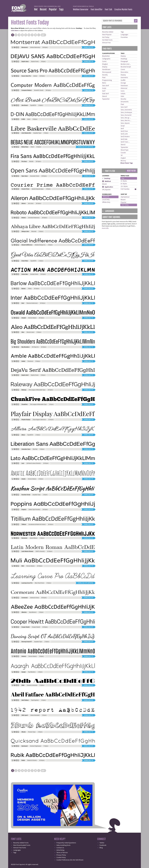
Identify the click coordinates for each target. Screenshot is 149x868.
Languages (124, 35)
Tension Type (32, 732)
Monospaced (107, 72)
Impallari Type (37, 133)
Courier (123, 153)
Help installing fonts (63, 845)
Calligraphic (106, 59)
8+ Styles (124, 184)
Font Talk (108, 9)
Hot (36, 9)
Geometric (124, 78)
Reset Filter (131, 171)
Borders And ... (126, 64)
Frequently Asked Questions (66, 843)
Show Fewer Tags (127, 163)
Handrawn (124, 86)
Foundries (124, 37)
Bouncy (123, 161)
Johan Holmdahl (35, 715)
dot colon (31, 203)
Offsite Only (106, 202)
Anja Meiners (33, 612)
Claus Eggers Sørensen (39, 420)
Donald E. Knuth (39, 90)
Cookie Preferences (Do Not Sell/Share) (70, 860)
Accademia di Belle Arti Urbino (37, 524)
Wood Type (125, 150)
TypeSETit (33, 105)
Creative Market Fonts (123, 9)
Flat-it (32, 147)
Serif (104, 91)
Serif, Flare (124, 131)
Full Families (125, 189)
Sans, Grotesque (126, 112)
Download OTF (88, 47)
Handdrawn (106, 70)
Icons (123, 91)
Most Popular (107, 35)
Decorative (124, 72)
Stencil (105, 96)
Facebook (103, 845)
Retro (104, 83)
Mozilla (31, 161)
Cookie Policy (61, 858)
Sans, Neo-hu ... (126, 120)
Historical (124, 88)
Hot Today (106, 37)
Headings (124, 59)
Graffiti (123, 80)
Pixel (104, 78)
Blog (101, 848)
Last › (43, 35)
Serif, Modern (125, 137)
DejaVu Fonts (35, 62)
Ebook (104, 184)
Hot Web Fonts (107, 40)
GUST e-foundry (40, 551)
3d (122, 155)
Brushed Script (126, 67)
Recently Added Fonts (21, 843)
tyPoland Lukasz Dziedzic (34, 463)
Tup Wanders (32, 672)
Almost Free (106, 43)
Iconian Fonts (34, 274)
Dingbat (105, 64)
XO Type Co (35, 347)
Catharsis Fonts (34, 598)
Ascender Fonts (35, 176)
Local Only (106, 200)
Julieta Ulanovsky (35, 47)
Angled (123, 158)
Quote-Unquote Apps (38, 189)
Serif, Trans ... (125, 142)
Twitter (102, 843)
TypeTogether (35, 700)
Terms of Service (62, 853)
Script (104, 88)
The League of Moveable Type (37, 390)
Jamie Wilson (34, 538)
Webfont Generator (81, 9)
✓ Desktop (106, 178)
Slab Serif (105, 94)
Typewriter (106, 99)
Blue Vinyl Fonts (39, 583)
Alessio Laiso (30, 332)
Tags (61, 9)
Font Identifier (97, 9)
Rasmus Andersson (32, 303)
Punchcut (30, 361)
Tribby (30, 289)
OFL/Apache (106, 190)
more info (105, 228)
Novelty (105, 75)
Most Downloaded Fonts (22, 845)
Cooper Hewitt (36, 627)
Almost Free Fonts (20, 848)
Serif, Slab (124, 139)
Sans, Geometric (126, 110)
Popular (53, 9)
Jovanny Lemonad (32, 685)
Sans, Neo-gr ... (126, 118)
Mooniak (34, 231)
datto (29, 119)
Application (108, 187)
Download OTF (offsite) (85, 147)
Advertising (60, 850)
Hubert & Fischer (32, 760)
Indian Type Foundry (34, 510)
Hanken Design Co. (40, 245)
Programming (107, 80)
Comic (104, 61)
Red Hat (35, 449)
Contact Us (60, 848)
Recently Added (108, 32)
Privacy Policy (61, 855)
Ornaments (125, 102)
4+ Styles (124, 181)
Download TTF (89, 62)
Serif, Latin (124, 134)
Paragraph (124, 61)
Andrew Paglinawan (36, 746)
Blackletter (106, 56)
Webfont (107, 181)
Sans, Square (125, 123)
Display (105, 67)
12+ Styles (124, 186)
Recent (43, 9)
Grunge (123, 83)
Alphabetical (125, 197)
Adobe (35, 76)
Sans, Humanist (126, 115)
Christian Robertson (34, 218)
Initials (123, 94)
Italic (122, 96)
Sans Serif (106, 86)
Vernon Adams (32, 318)
